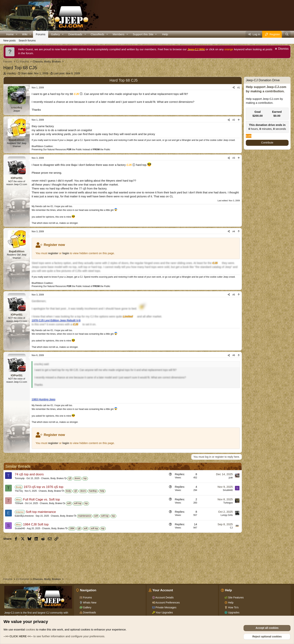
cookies (30, 629)
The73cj (19, 491)
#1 (239, 88)
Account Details (164, 597)
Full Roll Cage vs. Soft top (42, 499)
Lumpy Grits (227, 515)
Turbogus (228, 503)
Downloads (75, 34)
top (85, 478)
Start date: (35, 73)
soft (69, 503)
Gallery (55, 34)
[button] (17, 34)
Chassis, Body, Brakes (52, 478)
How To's (233, 607)
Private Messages (166, 607)
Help (165, 34)
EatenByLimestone (24, 516)
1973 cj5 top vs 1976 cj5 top (43, 487)
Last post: (67, 73)
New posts (9, 41)
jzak (231, 478)
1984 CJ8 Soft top (36, 524)
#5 (234, 295)
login (66, 253)
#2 (234, 120)
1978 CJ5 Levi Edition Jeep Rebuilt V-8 (56, 320)
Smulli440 (228, 490)
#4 (234, 231)
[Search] (287, 34)
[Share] (234, 88)
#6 (234, 355)
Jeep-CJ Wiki (196, 49)
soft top (78, 503)
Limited (128, 316)
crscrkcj (11, 73)
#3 (234, 158)
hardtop (93, 491)
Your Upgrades (164, 612)
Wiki (25, 34)
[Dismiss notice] (281, 49)
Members (119, 34)
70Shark (19, 503)
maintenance (85, 516)
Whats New (89, 603)
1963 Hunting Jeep (43, 399)
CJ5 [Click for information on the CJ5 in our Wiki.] (76, 94)
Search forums (27, 41)
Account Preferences (167, 603)
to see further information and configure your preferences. (54, 636)
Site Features (235, 597)
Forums (41, 34)
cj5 (70, 478)
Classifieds (97, 34)
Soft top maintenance (41, 512)
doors (77, 478)
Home (10, 34)
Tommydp (20, 478)
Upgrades (233, 612)
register (53, 253)
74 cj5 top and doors (29, 474)
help (102, 491)
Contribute (267, 143)
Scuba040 (20, 528)
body (68, 491)
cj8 (79, 528)
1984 (72, 528)
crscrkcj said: (42, 364)
